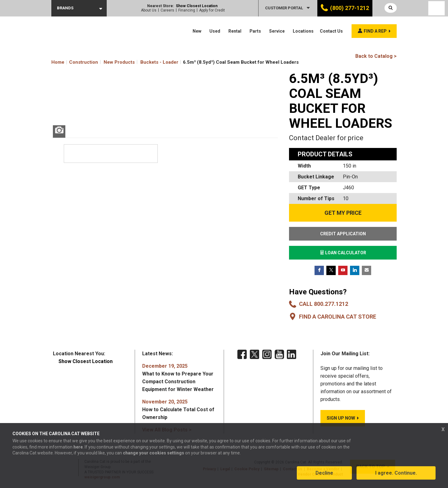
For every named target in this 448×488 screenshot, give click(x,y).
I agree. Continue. (396, 474)
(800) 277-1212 (350, 8)
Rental (235, 31)
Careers (167, 10)
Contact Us (331, 31)
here (78, 448)
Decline (324, 474)
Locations (303, 31)
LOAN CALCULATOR (343, 253)
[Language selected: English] (436, 8)
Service (277, 31)
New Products (119, 62)
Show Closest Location (197, 6)
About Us (149, 10)
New (197, 31)
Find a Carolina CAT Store (338, 317)
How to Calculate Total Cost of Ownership (178, 410)
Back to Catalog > (376, 56)
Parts (255, 31)
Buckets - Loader (159, 62)
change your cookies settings (154, 453)
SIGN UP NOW (341, 418)
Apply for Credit (212, 10)
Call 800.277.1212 (324, 304)
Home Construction (75, 62)
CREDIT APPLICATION (343, 234)
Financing (187, 10)
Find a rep (375, 31)
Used (215, 31)
